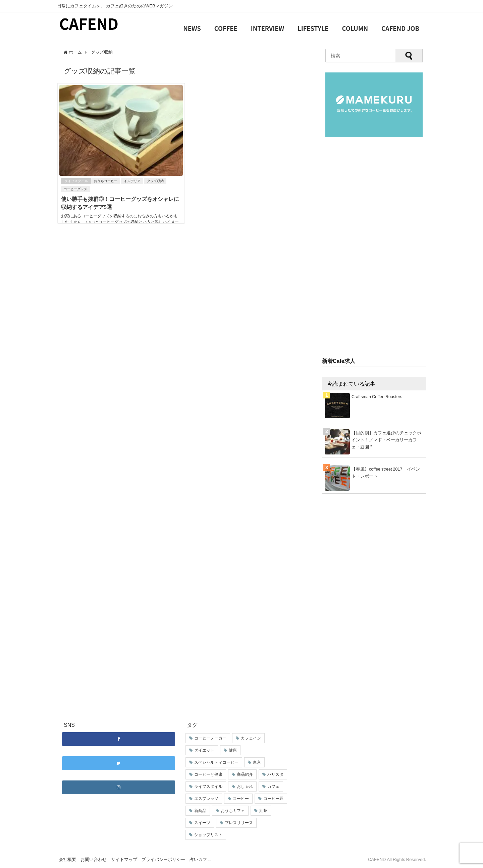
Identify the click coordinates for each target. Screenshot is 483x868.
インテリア (132, 181)
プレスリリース (239, 823)
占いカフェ (200, 859)
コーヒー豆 (273, 799)
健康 (233, 750)
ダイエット (204, 750)
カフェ (273, 786)
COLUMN (355, 28)
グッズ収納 (155, 181)
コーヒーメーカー (210, 738)
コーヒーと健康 (208, 774)
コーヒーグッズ (75, 189)
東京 (257, 762)
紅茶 (263, 811)
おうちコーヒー (106, 181)
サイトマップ (124, 859)
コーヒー (241, 799)
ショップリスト (208, 835)
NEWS (192, 28)
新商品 (200, 811)
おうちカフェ (233, 811)
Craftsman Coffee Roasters (377, 397)
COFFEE (226, 28)
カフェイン (251, 738)
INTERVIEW (267, 28)
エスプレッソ (206, 799)
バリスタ (275, 774)
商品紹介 (245, 774)
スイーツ (202, 823)
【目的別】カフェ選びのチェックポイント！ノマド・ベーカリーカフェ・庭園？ (386, 440)
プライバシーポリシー (163, 859)
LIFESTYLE (313, 28)
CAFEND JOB (400, 28)
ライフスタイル (76, 181)
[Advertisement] (374, 248)
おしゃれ (245, 786)
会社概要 (67, 859)
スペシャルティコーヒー (216, 762)
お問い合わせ (94, 859)
